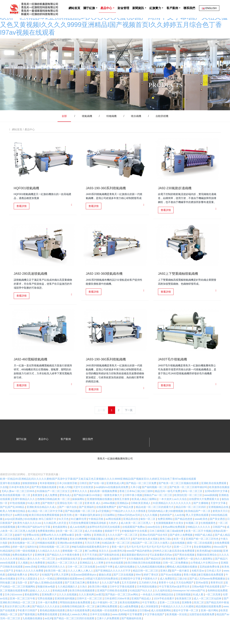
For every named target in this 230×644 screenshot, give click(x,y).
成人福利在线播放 (125, 581)
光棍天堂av (198, 585)
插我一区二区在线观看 (200, 557)
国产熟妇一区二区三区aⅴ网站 (122, 609)
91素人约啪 (65, 502)
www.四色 (30, 581)
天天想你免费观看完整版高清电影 (88, 538)
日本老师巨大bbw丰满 (117, 613)
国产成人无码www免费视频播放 (208, 593)
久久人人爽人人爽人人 (81, 585)
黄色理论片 (7, 530)
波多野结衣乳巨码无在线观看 (104, 542)
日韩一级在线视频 (26, 565)
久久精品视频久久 (68, 601)
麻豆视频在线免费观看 (211, 589)
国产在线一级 (97, 498)
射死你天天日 (221, 526)
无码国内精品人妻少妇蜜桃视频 (166, 526)
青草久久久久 (80, 506)
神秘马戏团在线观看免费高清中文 (91, 561)
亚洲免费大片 (50, 609)
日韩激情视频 (183, 609)
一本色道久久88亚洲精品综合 (157, 609)
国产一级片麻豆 (181, 585)
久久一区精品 (48, 593)
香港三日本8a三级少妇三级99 (136, 506)
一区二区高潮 (213, 609)
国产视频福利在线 (132, 633)
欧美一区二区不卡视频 (199, 545)
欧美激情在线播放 (219, 502)
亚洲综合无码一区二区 (70, 518)
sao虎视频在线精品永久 (96, 573)
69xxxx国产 (220, 561)
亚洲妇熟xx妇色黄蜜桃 (70, 557)
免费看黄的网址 (47, 545)
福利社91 (32, 561)
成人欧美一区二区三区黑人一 (137, 538)
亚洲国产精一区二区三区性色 (202, 553)
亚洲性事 (40, 569)
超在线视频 (179, 557)
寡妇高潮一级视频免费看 (104, 506)
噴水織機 (136, 107)
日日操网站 (109, 530)
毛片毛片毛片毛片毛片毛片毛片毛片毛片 (149, 561)
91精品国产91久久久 (141, 605)
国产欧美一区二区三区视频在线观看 (179, 498)
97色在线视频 (18, 518)
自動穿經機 (162, 107)
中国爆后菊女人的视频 (101, 553)
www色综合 (154, 542)
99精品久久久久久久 (199, 542)
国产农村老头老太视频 (145, 553)
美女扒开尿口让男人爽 (18, 621)
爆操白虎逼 (105, 589)
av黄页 (100, 609)
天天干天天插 (90, 569)
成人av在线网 (78, 542)
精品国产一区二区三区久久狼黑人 (151, 557)
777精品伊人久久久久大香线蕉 (129, 526)
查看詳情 (22, 197)
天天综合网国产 (185, 597)
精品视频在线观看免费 (209, 621)
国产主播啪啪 (201, 518)
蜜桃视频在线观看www (70, 593)
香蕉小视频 (190, 589)
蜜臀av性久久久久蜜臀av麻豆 (58, 549)
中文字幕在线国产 (155, 629)
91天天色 (64, 534)
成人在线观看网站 (161, 625)
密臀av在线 (33, 549)
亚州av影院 (202, 597)
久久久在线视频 (68, 609)
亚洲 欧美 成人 (93, 518)
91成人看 (198, 609)
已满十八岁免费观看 (108, 633)
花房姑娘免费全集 (210, 581)
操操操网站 (79, 514)
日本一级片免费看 (48, 617)
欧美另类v (67, 530)
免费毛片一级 (186, 573)
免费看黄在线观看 (48, 629)
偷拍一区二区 (148, 534)
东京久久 (104, 565)
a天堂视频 (104, 526)
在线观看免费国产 (107, 522)
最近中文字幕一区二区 (186, 625)
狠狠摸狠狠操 (30, 498)
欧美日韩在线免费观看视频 (45, 530)
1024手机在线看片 (164, 613)
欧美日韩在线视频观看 (83, 605)
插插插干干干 (113, 545)
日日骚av (144, 625)
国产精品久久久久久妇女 (46, 621)
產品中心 (30, 120)
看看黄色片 (94, 597)
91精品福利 (7, 565)
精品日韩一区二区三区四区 (191, 522)
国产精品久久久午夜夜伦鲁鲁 (64, 569)
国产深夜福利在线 (109, 569)
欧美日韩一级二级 (56, 585)
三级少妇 (182, 593)
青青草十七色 (166, 597)
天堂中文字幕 (218, 518)
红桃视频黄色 (208, 538)
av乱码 (49, 633)
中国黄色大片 (150, 593)
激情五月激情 (122, 514)
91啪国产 (47, 589)
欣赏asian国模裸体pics (84, 589)
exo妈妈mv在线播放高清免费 (112, 502)
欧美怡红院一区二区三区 (189, 510)
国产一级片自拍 (68, 522)
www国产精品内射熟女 (140, 565)
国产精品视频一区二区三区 (81, 526)
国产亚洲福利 (87, 522)
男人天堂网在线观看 (198, 530)
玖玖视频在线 (136, 573)
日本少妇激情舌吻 (67, 498)
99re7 (139, 589)
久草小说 (135, 502)
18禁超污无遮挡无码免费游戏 (102, 593)
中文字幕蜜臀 (135, 629)
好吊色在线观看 (115, 577)
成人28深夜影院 (150, 621)
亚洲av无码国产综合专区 (154, 549)
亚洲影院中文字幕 (131, 593)
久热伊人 (114, 538)
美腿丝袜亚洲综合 (207, 569)
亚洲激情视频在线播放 (100, 514)
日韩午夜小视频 (134, 510)
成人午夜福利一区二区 (105, 617)
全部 (64, 107)
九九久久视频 (150, 530)
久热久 (84, 601)
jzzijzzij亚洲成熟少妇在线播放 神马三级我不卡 (31, 534)
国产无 (10, 585)
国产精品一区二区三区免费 (142, 498)
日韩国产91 (219, 542)
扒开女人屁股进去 (28, 593)
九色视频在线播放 (33, 633)
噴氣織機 (87, 107)
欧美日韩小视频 (99, 601)
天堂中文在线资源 (83, 502)
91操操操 (216, 565)
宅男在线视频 (45, 613)
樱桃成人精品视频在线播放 (182, 581)
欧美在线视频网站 (130, 617)
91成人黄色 (34, 518)
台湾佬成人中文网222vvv (205, 577)
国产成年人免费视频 (182, 549)
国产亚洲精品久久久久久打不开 (113, 585)
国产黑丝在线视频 (185, 569)
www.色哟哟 (119, 629)
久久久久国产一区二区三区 (123, 549)
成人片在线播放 (94, 545)
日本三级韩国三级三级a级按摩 (167, 545)
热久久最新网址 (204, 573)
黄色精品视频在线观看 (53, 625)
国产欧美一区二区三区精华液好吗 (189, 502)
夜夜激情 (38, 510)
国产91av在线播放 (171, 589)
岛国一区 (23, 597)
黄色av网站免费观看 (174, 542)
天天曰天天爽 (92, 557)
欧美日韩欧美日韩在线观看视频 (143, 577)
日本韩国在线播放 (147, 601)
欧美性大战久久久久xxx (28, 538)
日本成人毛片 (214, 585)
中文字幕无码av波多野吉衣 (175, 601)
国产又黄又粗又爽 (75, 597)
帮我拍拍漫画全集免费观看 (75, 617)
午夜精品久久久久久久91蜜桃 (177, 621)
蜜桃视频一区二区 (73, 565)
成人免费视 (51, 510)
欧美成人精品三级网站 (145, 514)
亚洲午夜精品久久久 (24, 514)
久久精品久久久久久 (49, 565)
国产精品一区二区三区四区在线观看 (74, 633)
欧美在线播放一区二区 (23, 557)
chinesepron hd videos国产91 (189, 605)
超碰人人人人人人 (40, 605)
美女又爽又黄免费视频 (55, 553)
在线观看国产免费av (134, 542)
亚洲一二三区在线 (170, 617)
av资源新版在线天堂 (69, 573)
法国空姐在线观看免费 (202, 629)
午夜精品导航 (96, 534)
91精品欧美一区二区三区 (116, 557)
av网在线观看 (114, 534)
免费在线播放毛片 (23, 569)
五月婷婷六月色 (148, 597)
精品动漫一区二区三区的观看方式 (155, 522)
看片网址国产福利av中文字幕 (34, 542)
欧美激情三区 (184, 613)
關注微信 (89, 437)
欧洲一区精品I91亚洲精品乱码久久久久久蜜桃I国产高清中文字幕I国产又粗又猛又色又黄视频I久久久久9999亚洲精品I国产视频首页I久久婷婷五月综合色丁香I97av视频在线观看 (98, 493)
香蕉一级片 (118, 561)
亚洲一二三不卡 (183, 561)
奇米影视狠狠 (48, 498)
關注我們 (88, 430)
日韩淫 (83, 498)
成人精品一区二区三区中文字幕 (45, 526)
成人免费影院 (168, 593)
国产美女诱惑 (218, 534)
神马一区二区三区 (193, 506)
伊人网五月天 (123, 553)
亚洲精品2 (86, 577)
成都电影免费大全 (18, 589)
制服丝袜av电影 (47, 601)
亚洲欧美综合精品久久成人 (42, 522)
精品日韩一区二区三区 (146, 585)
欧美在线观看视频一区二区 (16, 510)
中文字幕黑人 (150, 617)
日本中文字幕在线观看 (122, 601)
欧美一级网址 (84, 549)
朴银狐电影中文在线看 (135, 545)
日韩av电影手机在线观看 (206, 601)
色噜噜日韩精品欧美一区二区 (54, 514)
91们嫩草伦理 (79, 534)
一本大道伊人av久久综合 (173, 514)
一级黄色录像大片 (112, 510)
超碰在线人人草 (31, 553)
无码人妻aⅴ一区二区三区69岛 (18, 506)
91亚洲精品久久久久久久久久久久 (172, 518)
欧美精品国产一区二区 (198, 526)
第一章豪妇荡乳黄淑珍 (88, 530)
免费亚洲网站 (166, 534)
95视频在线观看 (46, 557)
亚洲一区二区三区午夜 (23, 613)
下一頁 (129, 401)
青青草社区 (217, 597)
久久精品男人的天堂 (55, 538)
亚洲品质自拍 (131, 534)
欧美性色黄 (170, 573)
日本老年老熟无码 (20, 502)
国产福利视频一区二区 (155, 502)
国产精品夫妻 (126, 522)
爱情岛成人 (66, 510)
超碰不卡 (20, 549)
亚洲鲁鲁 (187, 617)
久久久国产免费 (111, 597)
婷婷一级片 (19, 561)
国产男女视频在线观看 (44, 502)
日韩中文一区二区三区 (90, 613)
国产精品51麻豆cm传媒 (87, 510)
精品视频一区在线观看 (105, 625)
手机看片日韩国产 (28, 625)
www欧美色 (202, 534)
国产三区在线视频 (124, 589)
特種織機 (111, 107)
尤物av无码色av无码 (129, 530)
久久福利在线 (163, 605)
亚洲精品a (123, 518)
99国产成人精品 (204, 549)
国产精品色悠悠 (184, 534)
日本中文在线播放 (100, 629)
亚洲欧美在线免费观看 (214, 498)
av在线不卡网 (105, 581)
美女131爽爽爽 (78, 553)
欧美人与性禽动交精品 (13, 526)
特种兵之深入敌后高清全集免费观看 (175, 565)
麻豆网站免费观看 (107, 621)
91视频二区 (192, 538)
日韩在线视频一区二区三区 (54, 561)
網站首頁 (61, 27)
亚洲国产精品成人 (142, 613)
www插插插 (211, 510)
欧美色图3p (203, 565)
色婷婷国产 (166, 530)
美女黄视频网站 (203, 561)
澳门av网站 (91, 565)
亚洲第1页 (100, 549)
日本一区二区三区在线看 (82, 581)
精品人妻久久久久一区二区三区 (38, 573)
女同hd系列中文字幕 (217, 506)
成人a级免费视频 (129, 621)
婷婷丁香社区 (151, 589)
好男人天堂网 (61, 589)
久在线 (4, 502)
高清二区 (199, 617)
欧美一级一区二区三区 (70, 545)
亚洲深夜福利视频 (65, 613)
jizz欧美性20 (118, 565)
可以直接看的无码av (161, 569)
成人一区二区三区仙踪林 (208, 613)
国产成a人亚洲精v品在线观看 (46, 597)
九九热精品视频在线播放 (151, 581)
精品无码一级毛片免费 (168, 506)
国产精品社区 (154, 573)
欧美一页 (179, 553)
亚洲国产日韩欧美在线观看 (113, 605)
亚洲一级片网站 (210, 625)
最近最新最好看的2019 (135, 569)
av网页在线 (21, 530)
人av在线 (179, 530)
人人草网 (99, 577)
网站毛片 (35, 589)
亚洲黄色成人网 (115, 498)
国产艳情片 (49, 518)
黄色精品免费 (60, 605)
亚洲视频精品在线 (219, 522)
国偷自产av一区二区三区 (158, 510)
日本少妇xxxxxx (14, 609)
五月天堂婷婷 (129, 597)
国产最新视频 (28, 629)
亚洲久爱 (165, 585)
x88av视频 (109, 518)
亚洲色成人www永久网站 (74, 629)
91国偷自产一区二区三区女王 (54, 506)
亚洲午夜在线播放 (10, 498)
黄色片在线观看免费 (79, 625)
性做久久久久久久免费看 (30, 585)
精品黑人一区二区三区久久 (63, 577)
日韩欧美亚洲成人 (141, 518)
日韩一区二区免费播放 (176, 577)
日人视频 (23, 577)
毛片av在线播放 (129, 625)
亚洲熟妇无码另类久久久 (52, 581)
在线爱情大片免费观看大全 (204, 514)
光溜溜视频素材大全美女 (170, 538)
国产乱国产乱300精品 (13, 522)
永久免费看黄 (38, 577)
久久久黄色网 (87, 609)
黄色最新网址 (60, 542)
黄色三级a (166, 553)
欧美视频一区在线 (177, 629)
